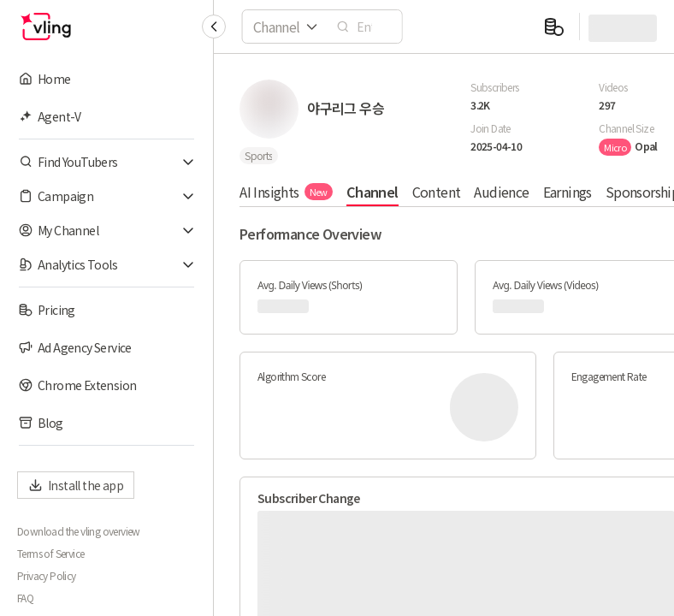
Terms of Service (50, 554)
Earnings (567, 192)
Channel (372, 192)
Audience (501, 192)
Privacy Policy (47, 576)
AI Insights (286, 192)
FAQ (25, 598)
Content (436, 192)
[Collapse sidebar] (214, 27)
